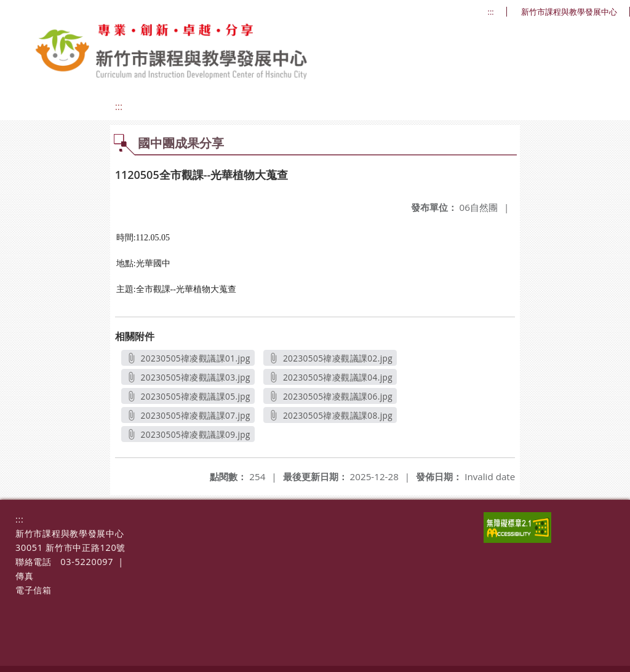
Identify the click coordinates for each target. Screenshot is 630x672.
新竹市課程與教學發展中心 (569, 12)
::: (491, 12)
